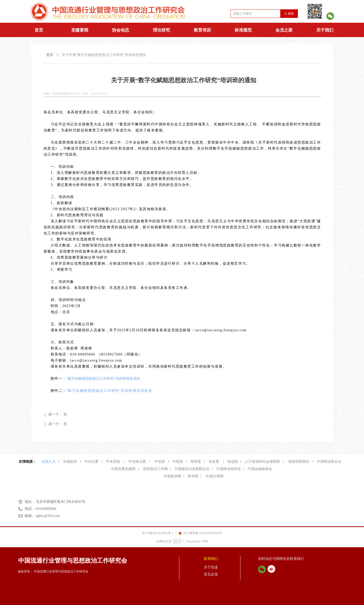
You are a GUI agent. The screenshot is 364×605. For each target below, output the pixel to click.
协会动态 (121, 30)
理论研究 (161, 30)
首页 (39, 30)
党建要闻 (80, 30)
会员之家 (284, 30)
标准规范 (243, 30)
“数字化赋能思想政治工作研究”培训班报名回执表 (109, 391)
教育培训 (202, 30)
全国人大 (48, 462)
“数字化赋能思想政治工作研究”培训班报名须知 (103, 379)
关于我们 (325, 30)
